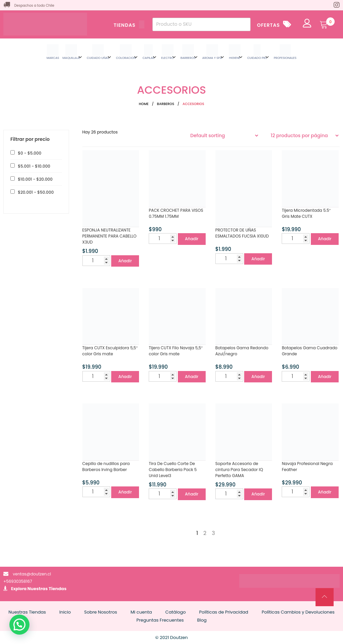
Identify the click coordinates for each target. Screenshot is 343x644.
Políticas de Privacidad (224, 612)
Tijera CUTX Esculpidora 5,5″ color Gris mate (110, 351)
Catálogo (176, 612)
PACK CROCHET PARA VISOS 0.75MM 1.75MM (176, 213)
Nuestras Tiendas (47, 589)
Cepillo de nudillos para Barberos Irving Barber (106, 467)
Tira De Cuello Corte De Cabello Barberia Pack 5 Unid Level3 (173, 470)
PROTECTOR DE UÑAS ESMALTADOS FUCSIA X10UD (242, 233)
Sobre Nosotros (100, 612)
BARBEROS (166, 104)
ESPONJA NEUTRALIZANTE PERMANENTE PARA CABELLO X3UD (110, 236)
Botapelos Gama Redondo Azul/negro (242, 351)
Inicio (65, 612)
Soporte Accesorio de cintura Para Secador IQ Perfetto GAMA (239, 470)
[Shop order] (224, 135)
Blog (202, 620)
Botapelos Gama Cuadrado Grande (310, 351)
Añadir (125, 261)
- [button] (29, 153)
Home (144, 104)
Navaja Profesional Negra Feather (307, 467)
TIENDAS (129, 25)
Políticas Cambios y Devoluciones (298, 612)
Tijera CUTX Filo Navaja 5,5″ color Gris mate (176, 351)
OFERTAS (268, 25)
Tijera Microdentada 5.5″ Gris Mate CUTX (306, 213)
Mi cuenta (141, 612)
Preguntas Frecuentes (160, 620)
